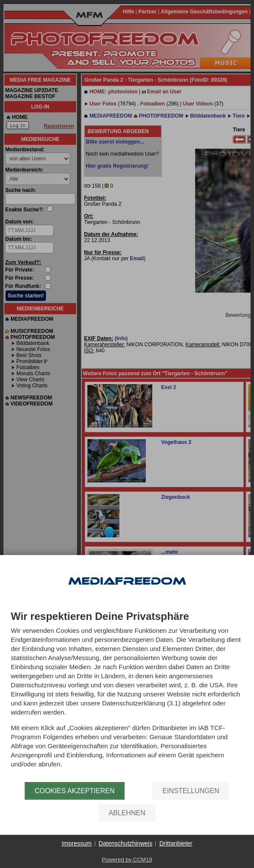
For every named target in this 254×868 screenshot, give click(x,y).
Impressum (76, 843)
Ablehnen (127, 813)
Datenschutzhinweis (126, 843)
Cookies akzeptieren (75, 791)
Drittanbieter (176, 843)
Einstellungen (191, 791)
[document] (127, 696)
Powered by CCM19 (127, 860)
